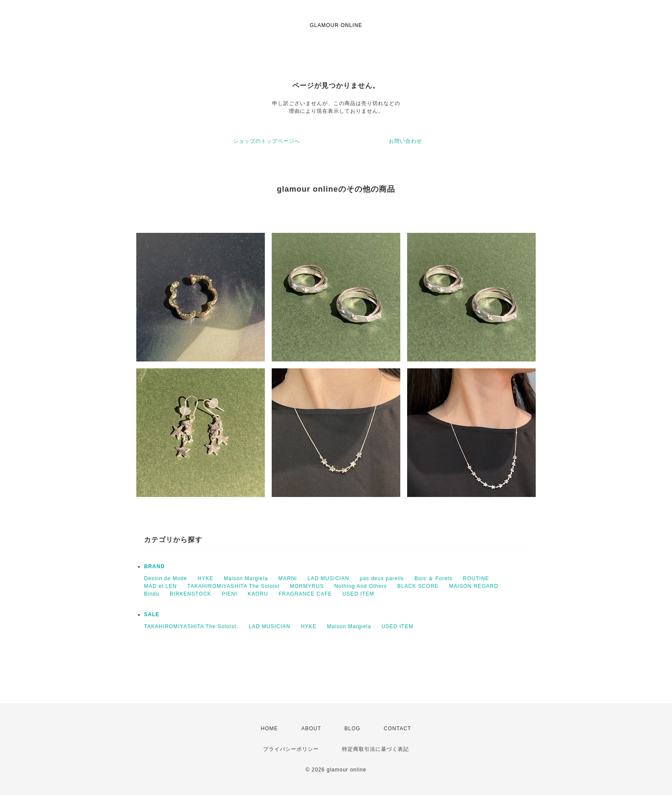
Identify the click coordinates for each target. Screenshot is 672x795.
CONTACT (397, 729)
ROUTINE (476, 578)
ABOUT (311, 729)
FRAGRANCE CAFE (305, 594)
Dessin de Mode (166, 578)
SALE (152, 614)
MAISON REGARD (474, 586)
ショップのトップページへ (267, 141)
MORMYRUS (307, 586)
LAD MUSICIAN (328, 578)
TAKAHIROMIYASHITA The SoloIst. (191, 626)
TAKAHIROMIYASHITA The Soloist (233, 586)
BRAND (154, 566)
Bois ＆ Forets (433, 578)
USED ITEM (358, 594)
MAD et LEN (160, 586)
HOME (270, 729)
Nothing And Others (361, 586)
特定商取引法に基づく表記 (375, 749)
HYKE (205, 578)
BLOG (352, 729)
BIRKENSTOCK (190, 594)
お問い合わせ (405, 141)
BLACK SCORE (418, 586)
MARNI (288, 578)
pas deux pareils (382, 578)
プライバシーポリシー (291, 749)
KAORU (258, 594)
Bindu (152, 594)
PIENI (229, 594)
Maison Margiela (246, 578)
